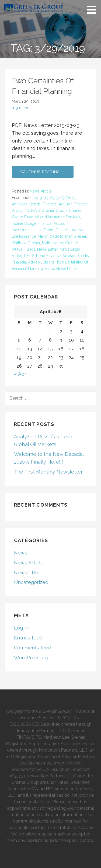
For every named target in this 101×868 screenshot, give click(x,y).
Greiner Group (54, 211)
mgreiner (20, 107)
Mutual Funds (24, 249)
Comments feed (33, 648)
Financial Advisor (57, 204)
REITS (29, 256)
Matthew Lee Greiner (60, 243)
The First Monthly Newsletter (48, 472)
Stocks (49, 262)
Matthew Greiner (26, 243)
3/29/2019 (66, 198)
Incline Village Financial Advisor (39, 223)
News (21, 553)
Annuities (20, 204)
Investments (22, 230)
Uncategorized (31, 582)
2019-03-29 (44, 198)
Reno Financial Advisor (56, 256)
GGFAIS (33, 211)
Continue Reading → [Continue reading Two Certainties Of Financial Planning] (43, 172)
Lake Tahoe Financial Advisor (60, 230)
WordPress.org (31, 658)
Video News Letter (61, 269)
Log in (21, 628)
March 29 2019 (50, 236)
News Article (41, 191)
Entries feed (28, 638)
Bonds (35, 204)
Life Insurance (24, 236)
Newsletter (27, 573)
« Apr (20, 374)
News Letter (47, 249)
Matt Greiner (76, 236)
